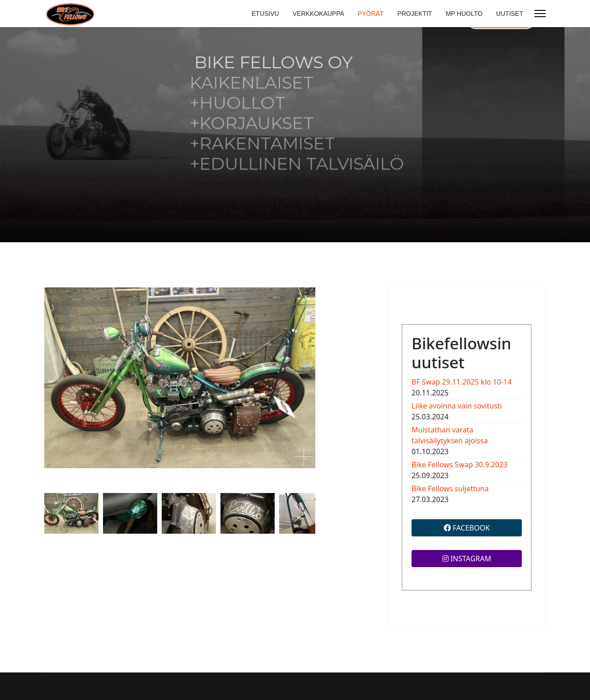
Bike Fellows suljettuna (450, 489)
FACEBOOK (467, 528)
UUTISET (510, 14)
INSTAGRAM (467, 559)
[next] (298, 513)
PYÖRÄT (371, 14)
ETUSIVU (265, 14)
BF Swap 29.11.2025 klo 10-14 (461, 382)
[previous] (61, 513)
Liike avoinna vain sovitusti (457, 406)
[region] (295, 135)
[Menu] (540, 14)
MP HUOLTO (464, 14)
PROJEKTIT (414, 14)
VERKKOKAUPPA (318, 14)
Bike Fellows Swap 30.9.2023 (460, 465)
